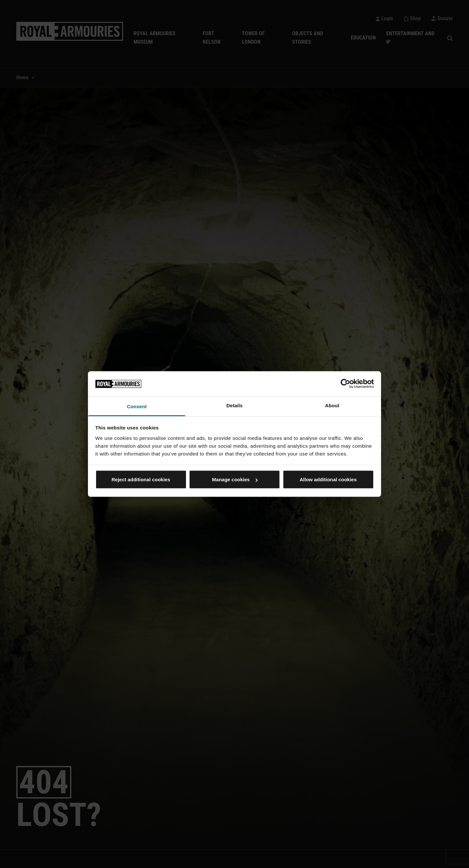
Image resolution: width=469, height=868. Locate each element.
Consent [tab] (137, 406)
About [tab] (332, 405)
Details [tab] (234, 405)
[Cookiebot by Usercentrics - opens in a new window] (345, 384)
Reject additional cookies (141, 479)
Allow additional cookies (328, 479)
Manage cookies (235, 479)
